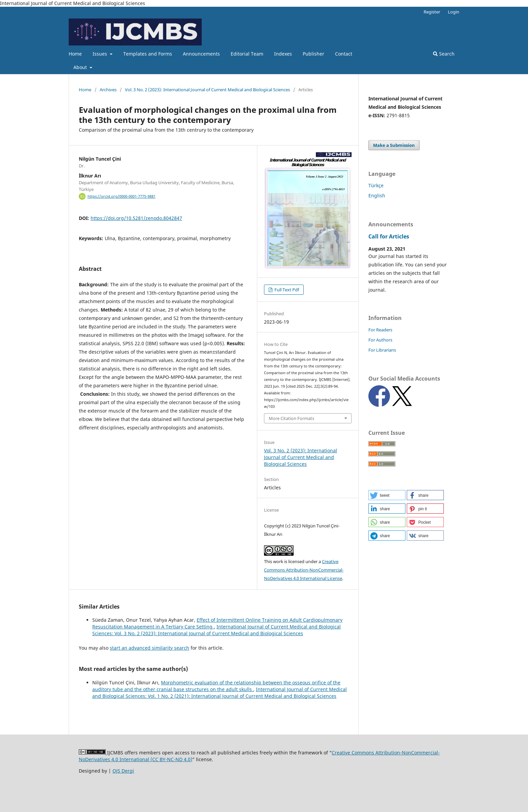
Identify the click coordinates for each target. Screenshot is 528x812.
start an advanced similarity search (150, 648)
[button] (387, 495)
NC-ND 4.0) (180, 759)
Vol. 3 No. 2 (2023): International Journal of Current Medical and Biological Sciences (207, 90)
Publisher (313, 54)
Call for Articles (389, 236)
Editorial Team (247, 54)
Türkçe (376, 185)
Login (454, 12)
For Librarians (382, 350)
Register (432, 12)
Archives (108, 90)
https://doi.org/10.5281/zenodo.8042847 (136, 218)
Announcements (201, 54)
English (377, 196)
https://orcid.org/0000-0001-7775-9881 (122, 196)
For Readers (380, 330)
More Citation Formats (291, 418)
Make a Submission (394, 145)
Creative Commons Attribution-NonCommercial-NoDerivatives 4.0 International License (304, 570)
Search (444, 54)
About (81, 67)
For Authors (380, 340)
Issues (101, 54)
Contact (344, 54)
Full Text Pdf (286, 290)
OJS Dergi (123, 771)
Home (75, 54)
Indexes (283, 54)
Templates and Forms (148, 54)
